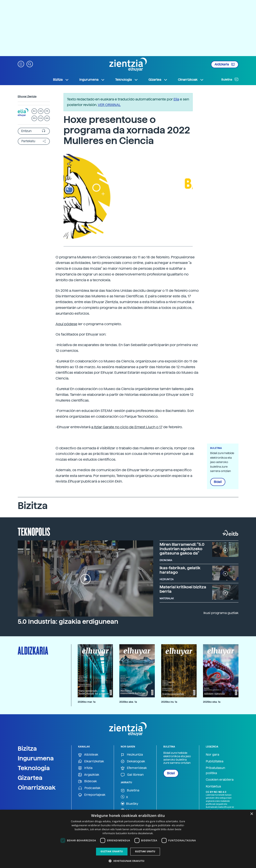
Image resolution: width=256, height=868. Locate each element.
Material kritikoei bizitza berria (183, 589)
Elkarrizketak (91, 761)
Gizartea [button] (158, 80)
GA (47, 118)
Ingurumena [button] (92, 80)
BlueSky (129, 804)
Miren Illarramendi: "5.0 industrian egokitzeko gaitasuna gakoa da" (182, 549)
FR (47, 111)
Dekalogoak (133, 761)
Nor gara (212, 755)
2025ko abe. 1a (128, 702)
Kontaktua (213, 786)
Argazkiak (89, 775)
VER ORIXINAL (109, 105)
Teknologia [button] (127, 80)
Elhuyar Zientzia (27, 96)
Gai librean (132, 775)
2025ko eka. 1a (212, 702)
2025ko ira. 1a (169, 702)
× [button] (252, 814)
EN (34, 118)
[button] (21, 64)
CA (41, 118)
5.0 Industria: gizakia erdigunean (68, 622)
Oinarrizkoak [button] (191, 80)
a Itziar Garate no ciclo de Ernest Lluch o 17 (127, 427)
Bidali (218, 482)
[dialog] (128, 839)
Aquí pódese (66, 324)
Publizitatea (215, 761)
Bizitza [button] (61, 80)
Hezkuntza (132, 755)
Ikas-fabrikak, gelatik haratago (180, 570)
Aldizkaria (225, 64)
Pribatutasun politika (215, 770)
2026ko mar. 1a (87, 702)
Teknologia (34, 768)
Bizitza (27, 748)
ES (41, 111)
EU (34, 111)
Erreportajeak (92, 795)
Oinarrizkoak (37, 787)
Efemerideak (134, 768)
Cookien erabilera (220, 780)
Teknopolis (34, 531)
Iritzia (85, 768)
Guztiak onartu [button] (112, 851)
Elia (176, 99)
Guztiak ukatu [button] (145, 851)
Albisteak (88, 755)
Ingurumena (36, 758)
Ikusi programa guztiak (221, 613)
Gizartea (30, 778)
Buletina (230, 79)
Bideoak (87, 781)
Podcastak (89, 788)
